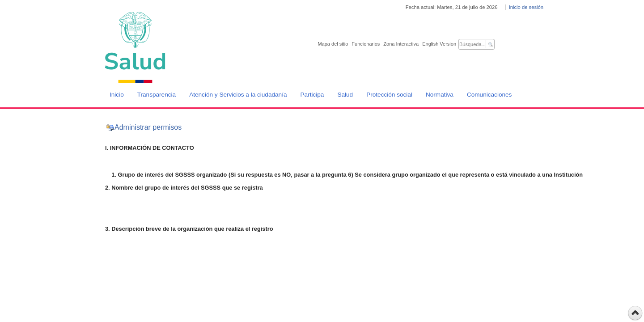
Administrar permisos (148, 127)
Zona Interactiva (401, 44)
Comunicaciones (489, 95)
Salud (345, 95)
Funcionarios (366, 44)
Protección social (389, 95)
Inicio (117, 95)
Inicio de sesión (526, 7)
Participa (312, 95)
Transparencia (157, 95)
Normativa (440, 95)
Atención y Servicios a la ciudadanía (238, 95)
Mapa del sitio (333, 44)
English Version (439, 44)
